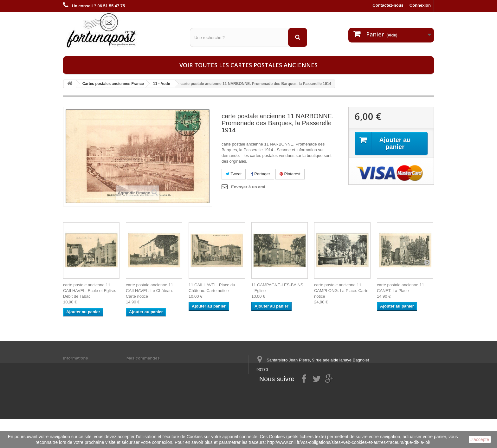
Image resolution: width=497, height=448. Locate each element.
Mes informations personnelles (157, 366)
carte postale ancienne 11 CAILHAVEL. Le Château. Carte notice (149, 291)
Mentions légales (80, 366)
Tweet (234, 174)
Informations (76, 358)
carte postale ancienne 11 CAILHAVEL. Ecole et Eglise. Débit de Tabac (90, 291)
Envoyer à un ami (248, 187)
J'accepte (480, 439)
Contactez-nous (388, 5)
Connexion (420, 5)
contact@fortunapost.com (305, 393)
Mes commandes (143, 358)
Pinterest (290, 174)
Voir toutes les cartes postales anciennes (248, 65)
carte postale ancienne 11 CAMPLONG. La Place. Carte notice (341, 291)
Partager (261, 174)
